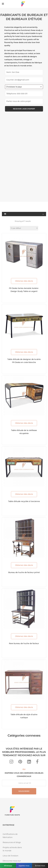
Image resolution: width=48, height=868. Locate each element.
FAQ (13, 854)
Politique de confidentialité (31, 854)
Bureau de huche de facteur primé (24, 499)
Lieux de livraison (10, 783)
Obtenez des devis (24, 208)
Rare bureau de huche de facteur (24, 570)
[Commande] (24, 155)
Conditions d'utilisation (24, 858)
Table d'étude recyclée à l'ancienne (24, 428)
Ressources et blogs (12, 769)
